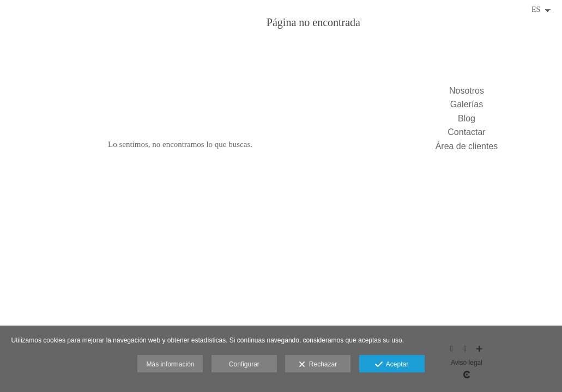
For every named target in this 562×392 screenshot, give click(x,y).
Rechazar (318, 365)
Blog (467, 118)
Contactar (466, 132)
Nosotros (467, 91)
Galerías (467, 104)
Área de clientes (467, 146)
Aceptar (392, 365)
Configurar (244, 364)
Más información (170, 364)
